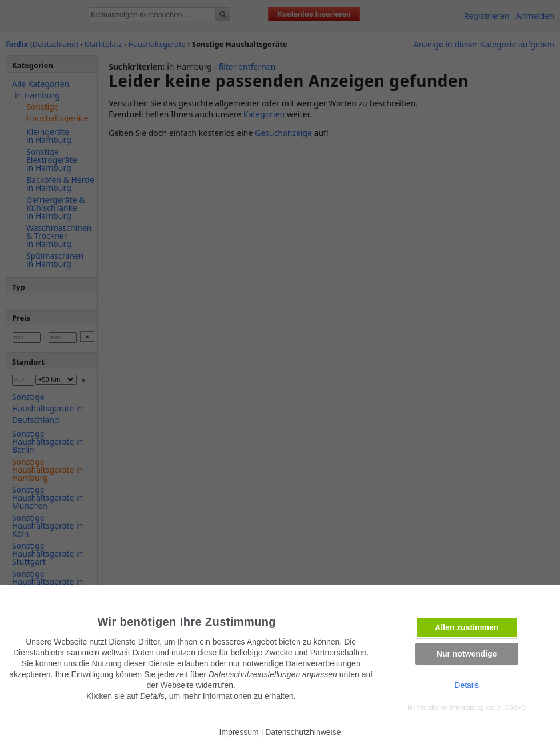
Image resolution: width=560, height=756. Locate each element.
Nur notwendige (467, 654)
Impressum (239, 732)
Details (467, 685)
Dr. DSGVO (511, 708)
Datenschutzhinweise (303, 732)
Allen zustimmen (467, 627)
